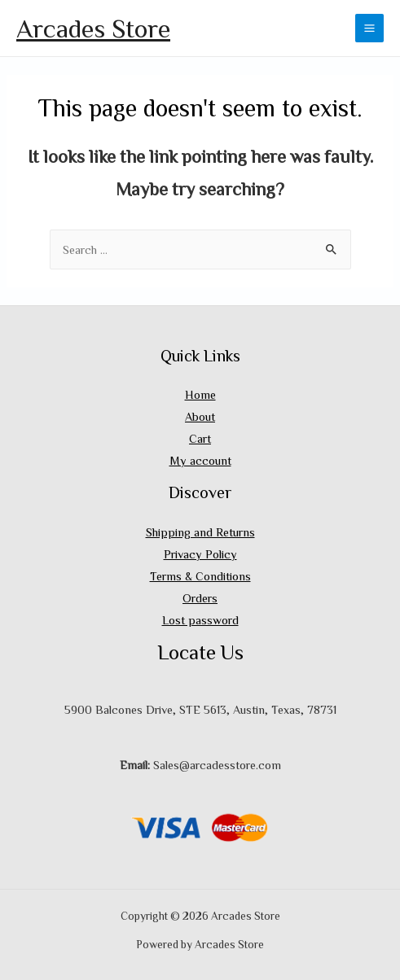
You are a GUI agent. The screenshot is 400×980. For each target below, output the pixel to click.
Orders (200, 598)
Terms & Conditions (200, 576)
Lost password (200, 620)
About (200, 416)
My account (200, 460)
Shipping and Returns (200, 532)
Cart (200, 438)
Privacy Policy (200, 554)
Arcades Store (93, 28)
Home (200, 394)
